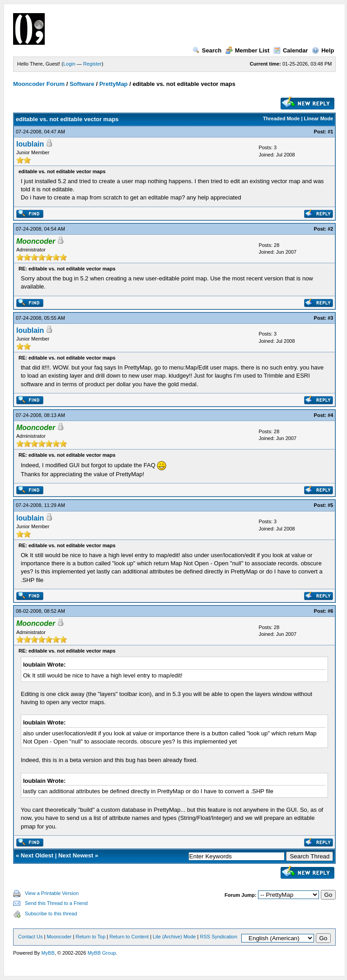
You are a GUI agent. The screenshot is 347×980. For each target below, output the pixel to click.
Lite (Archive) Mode (174, 937)
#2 (330, 229)
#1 (330, 132)
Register (92, 64)
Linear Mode (319, 118)
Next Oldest (37, 855)
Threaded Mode (281, 118)
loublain (30, 144)
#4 (330, 415)
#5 (330, 505)
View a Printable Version (52, 893)
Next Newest (76, 855)
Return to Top (90, 937)
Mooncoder (59, 937)
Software (82, 84)
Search (207, 50)
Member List (248, 50)
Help (323, 50)
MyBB (48, 953)
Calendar (291, 50)
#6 (330, 611)
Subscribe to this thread (51, 914)
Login (69, 64)
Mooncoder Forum (39, 84)
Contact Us (30, 937)
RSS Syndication (218, 937)
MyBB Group (102, 953)
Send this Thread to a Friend (56, 903)
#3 (330, 318)
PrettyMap (114, 84)
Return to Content (129, 937)
